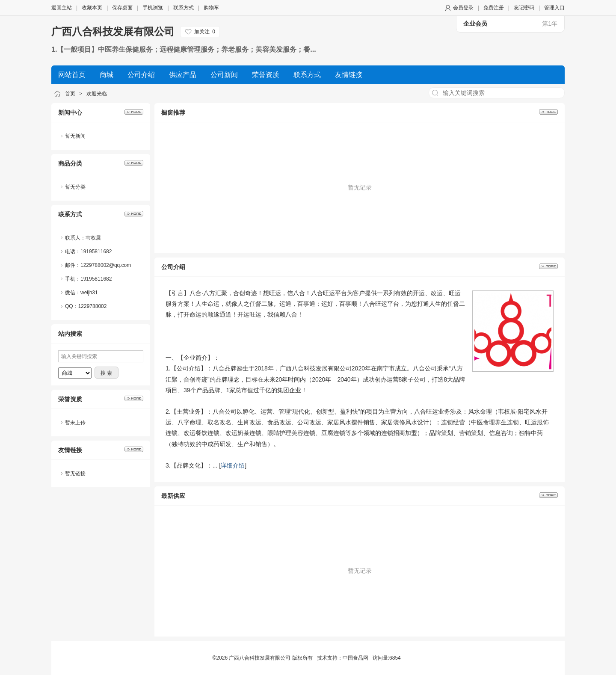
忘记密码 (524, 8)
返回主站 (62, 8)
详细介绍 (233, 465)
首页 (70, 94)
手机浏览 (153, 8)
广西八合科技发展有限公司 (113, 31)
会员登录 (463, 8)
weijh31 (89, 293)
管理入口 (554, 8)
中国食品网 (355, 658)
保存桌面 (122, 8)
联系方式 (184, 8)
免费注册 (494, 8)
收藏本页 (92, 8)
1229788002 (93, 306)
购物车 (211, 8)
